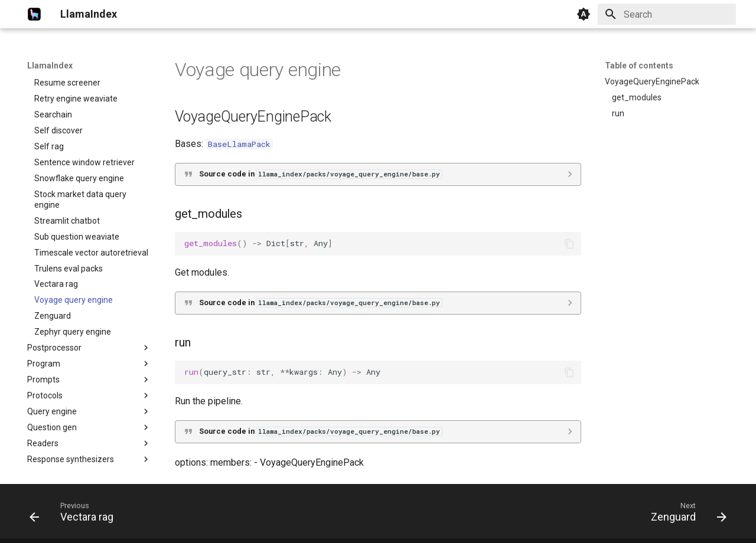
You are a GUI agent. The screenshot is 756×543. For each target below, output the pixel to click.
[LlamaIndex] (34, 14)
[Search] (667, 14)
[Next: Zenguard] (685, 515)
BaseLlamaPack (239, 144)
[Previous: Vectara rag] (75, 515)
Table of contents (639, 66)
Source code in (320, 174)
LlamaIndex (50, 66)
